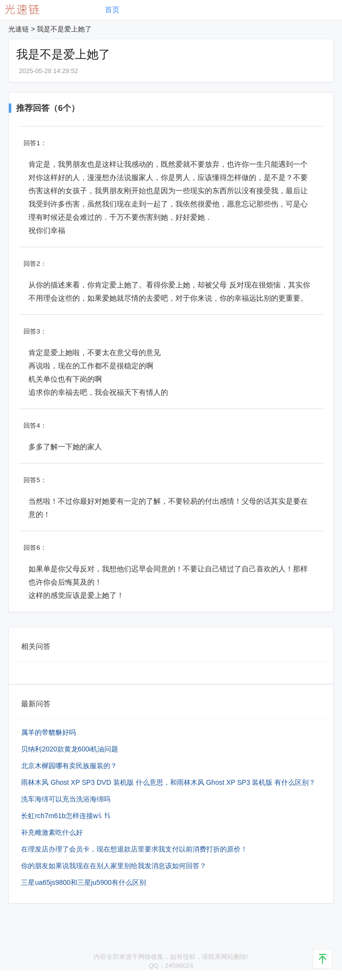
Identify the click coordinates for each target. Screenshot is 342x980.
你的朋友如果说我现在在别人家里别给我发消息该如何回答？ (114, 866)
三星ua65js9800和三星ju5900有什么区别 (83, 882)
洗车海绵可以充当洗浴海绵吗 (66, 799)
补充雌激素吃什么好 (52, 832)
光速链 (19, 29)
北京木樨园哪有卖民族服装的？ (69, 766)
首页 (112, 10)
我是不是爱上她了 (64, 29)
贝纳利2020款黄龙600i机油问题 (70, 749)
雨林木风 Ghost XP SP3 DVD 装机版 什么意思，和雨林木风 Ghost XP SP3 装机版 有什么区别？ (168, 782)
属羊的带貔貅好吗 (49, 732)
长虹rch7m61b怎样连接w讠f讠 (67, 816)
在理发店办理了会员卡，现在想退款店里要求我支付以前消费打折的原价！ (134, 849)
